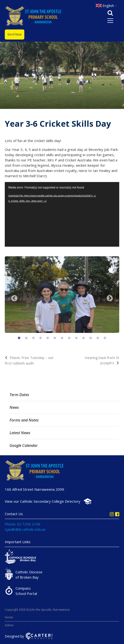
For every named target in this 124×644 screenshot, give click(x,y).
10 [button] (83, 338)
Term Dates (19, 395)
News (14, 407)
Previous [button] (14, 298)
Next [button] (110, 298)
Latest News (20, 433)
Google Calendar (24, 445)
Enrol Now (15, 34)
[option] (62, 295)
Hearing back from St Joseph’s (102, 360)
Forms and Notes (24, 420)
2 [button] (26, 338)
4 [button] (41, 338)
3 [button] (33, 338)
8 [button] (69, 338)
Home (9, 617)
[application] (62, 214)
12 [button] (98, 338)
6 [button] (55, 338)
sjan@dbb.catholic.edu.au (25, 529)
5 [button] (48, 338)
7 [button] (62, 338)
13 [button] (105, 338)
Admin (9, 625)
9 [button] (76, 338)
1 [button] (19, 338)
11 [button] (91, 338)
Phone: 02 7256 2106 (23, 524)
